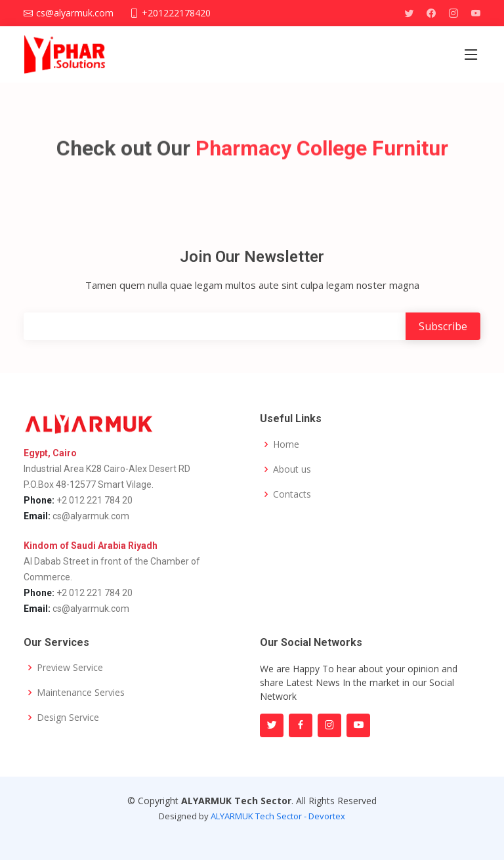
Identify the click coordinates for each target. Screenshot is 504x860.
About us (292, 469)
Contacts (292, 494)
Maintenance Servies (81, 693)
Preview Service (70, 668)
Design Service (68, 718)
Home (286, 444)
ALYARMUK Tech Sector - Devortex (278, 816)
